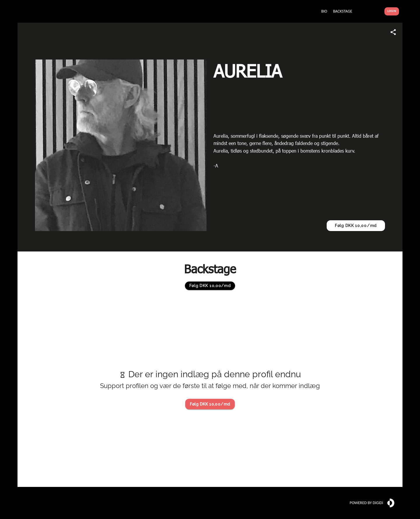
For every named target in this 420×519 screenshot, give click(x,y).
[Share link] (393, 32)
